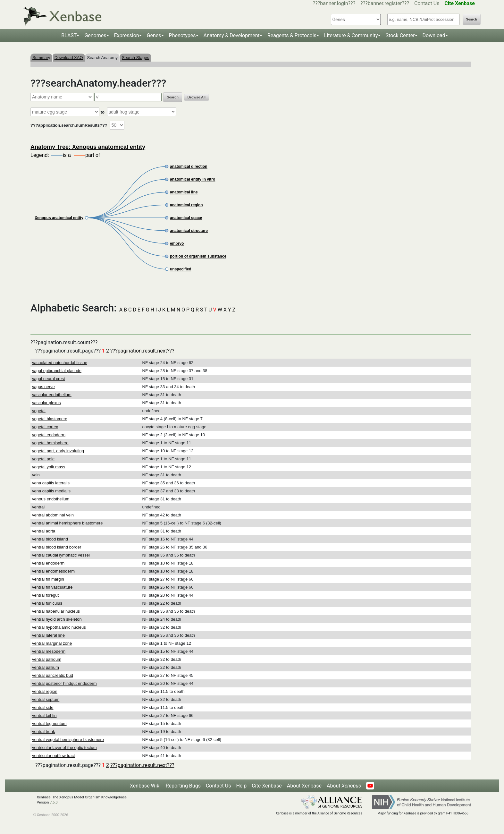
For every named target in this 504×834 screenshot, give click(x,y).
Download (434, 35)
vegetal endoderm (49, 435)
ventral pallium (46, 667)
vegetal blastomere (50, 419)
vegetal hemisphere (50, 443)
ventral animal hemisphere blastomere (67, 523)
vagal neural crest (49, 379)
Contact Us (427, 3)
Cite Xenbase (267, 786)
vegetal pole (43, 459)
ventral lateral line (48, 635)
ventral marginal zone (52, 643)
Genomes (95, 35)
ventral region (45, 691)
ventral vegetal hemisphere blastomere (68, 740)
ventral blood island (50, 539)
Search (472, 19)
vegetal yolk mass (49, 467)
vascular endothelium (52, 395)
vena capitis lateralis (51, 483)
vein (36, 475)
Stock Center (400, 35)
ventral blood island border (57, 547)
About (344, 786)
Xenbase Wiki (145, 786)
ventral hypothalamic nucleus (59, 627)
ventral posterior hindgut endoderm (64, 683)
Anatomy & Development (232, 35)
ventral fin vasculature (52, 587)
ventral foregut (45, 595)
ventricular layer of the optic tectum (64, 748)
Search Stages (135, 58)
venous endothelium (51, 499)
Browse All (197, 97)
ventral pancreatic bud (53, 675)
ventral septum (46, 699)
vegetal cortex (45, 427)
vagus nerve (43, 387)
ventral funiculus (47, 603)
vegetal (39, 411)
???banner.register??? (385, 3)
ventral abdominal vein (53, 515)
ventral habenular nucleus (56, 611)
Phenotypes (182, 35)
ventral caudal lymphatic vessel (61, 555)
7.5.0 (54, 802)
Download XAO (69, 58)
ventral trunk (44, 732)
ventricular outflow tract (54, 756)
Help (241, 786)
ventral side (43, 707)
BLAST (69, 35)
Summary (41, 58)
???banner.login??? (334, 3)
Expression (127, 35)
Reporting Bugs (183, 786)
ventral (38, 507)
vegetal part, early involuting (58, 451)
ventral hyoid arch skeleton (57, 619)
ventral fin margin (48, 579)
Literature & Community (351, 35)
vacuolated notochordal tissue (60, 363)
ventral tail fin (44, 715)
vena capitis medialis (51, 491)
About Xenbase (304, 786)
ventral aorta (44, 531)
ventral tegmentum (49, 723)
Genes (154, 35)
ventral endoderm (48, 563)
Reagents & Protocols (292, 35)
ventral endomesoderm (53, 571)
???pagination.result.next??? (142, 351)
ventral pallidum (47, 659)
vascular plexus (46, 403)
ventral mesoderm (49, 651)
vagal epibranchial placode (57, 371)
